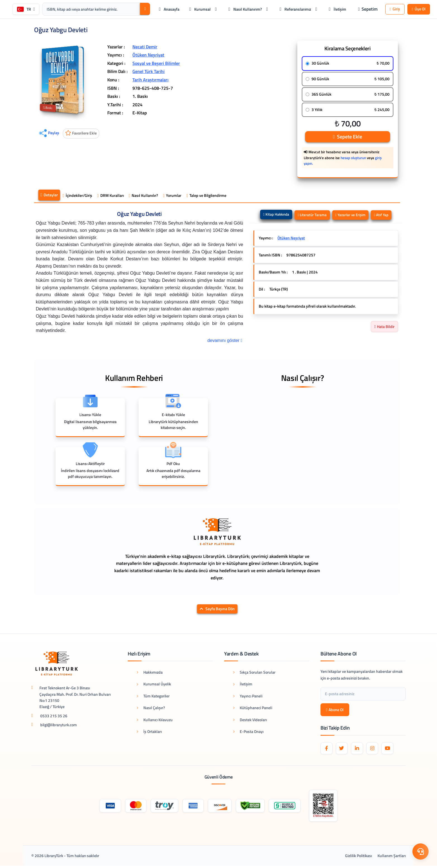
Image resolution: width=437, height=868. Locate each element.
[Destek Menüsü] (420, 851)
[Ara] (143, 9)
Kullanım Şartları (392, 858)
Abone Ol (335, 710)
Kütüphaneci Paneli (253, 709)
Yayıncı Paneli (248, 697)
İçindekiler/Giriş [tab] (77, 197)
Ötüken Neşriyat (148, 56)
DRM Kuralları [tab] (111, 197)
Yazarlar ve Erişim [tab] (351, 216)
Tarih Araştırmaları (150, 81)
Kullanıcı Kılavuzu (155, 720)
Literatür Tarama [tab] (311, 216)
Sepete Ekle (348, 137)
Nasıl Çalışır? (151, 709)
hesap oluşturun (353, 159)
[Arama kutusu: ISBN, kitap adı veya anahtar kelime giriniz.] (102, 10)
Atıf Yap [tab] (384, 216)
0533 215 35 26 (54, 717)
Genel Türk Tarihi (149, 72)
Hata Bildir (384, 328)
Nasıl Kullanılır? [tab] (143, 197)
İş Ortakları (149, 732)
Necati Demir (145, 48)
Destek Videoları (250, 720)
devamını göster (225, 341)
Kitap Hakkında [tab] (274, 215)
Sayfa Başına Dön (217, 610)
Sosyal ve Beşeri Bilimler (156, 64)
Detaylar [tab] (49, 196)
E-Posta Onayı (248, 732)
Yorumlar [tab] (172, 197)
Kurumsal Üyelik (154, 685)
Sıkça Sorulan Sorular (254, 673)
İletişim (243, 685)
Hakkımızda (150, 673)
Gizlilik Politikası (358, 858)
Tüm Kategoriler (153, 697)
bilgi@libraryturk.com (59, 726)
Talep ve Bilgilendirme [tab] (206, 197)
